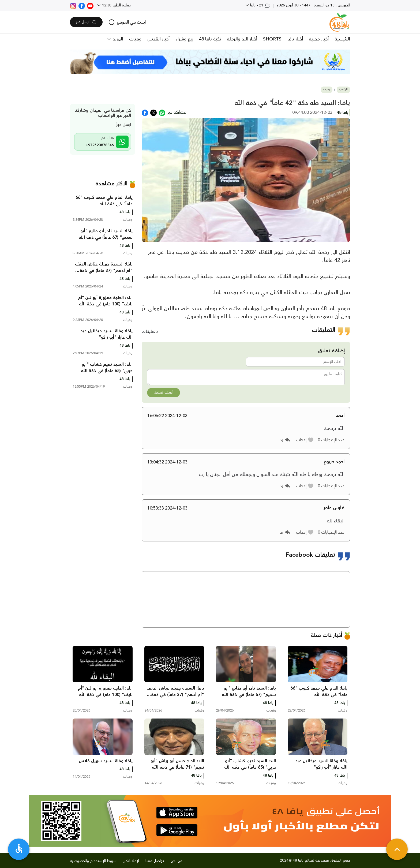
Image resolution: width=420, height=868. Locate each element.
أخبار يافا (295, 39)
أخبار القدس (158, 39)
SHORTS (272, 39)
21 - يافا (259, 5)
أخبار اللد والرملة (242, 39)
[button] (305, 440)
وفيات (135, 39)
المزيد (117, 39)
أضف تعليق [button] (164, 392)
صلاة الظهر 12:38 (116, 5)
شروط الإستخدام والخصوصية (93, 861)
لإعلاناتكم (131, 861)
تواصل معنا (155, 861)
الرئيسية (342, 39)
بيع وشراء (184, 39)
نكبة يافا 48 (210, 39)
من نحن (177, 861)
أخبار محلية (319, 39)
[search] (127, 22)
